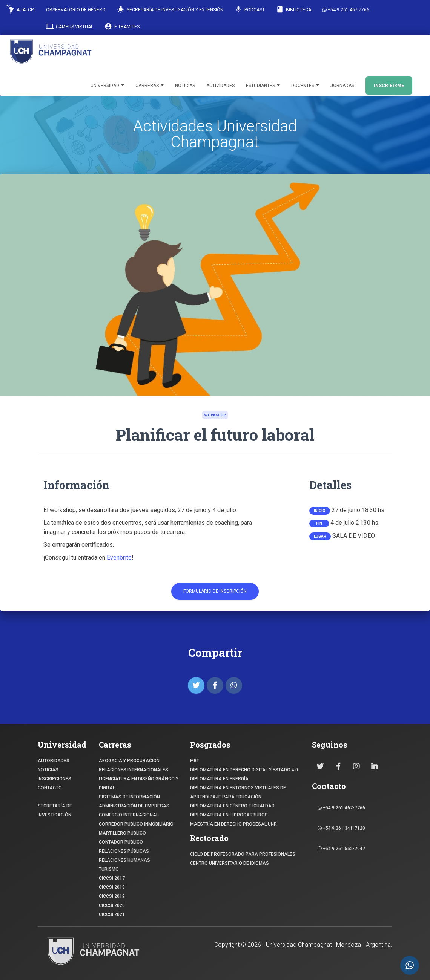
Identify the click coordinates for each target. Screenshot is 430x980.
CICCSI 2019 (112, 896)
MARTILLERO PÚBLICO (122, 833)
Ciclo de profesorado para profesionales (243, 854)
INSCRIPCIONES (55, 779)
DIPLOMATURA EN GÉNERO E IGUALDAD (232, 806)
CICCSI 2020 (112, 905)
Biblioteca (294, 9)
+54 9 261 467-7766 (346, 10)
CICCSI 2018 (112, 887)
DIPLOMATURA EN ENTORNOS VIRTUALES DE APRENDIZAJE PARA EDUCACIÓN (238, 792)
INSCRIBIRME (389, 86)
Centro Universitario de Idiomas (230, 863)
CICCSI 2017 (112, 878)
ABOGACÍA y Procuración (129, 761)
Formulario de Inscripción (215, 591)
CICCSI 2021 (112, 914)
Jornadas (342, 86)
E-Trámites (122, 26)
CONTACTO (50, 788)
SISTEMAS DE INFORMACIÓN (129, 797)
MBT (195, 761)
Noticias (185, 86)
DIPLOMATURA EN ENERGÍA (219, 779)
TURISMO (109, 869)
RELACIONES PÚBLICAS (124, 851)
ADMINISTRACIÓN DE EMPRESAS (134, 806)
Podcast (250, 9)
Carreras (150, 86)
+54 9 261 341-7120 (341, 828)
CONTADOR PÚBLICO (121, 842)
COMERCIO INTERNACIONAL (129, 815)
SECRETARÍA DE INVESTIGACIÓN (55, 810)
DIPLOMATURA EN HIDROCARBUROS (229, 815)
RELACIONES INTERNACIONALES (134, 770)
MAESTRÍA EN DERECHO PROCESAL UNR (233, 824)
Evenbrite (119, 557)
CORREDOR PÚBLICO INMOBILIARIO (136, 824)
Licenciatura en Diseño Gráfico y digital (139, 783)
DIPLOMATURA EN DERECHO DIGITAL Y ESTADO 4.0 (244, 770)
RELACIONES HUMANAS (124, 860)
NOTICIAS (48, 770)
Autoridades (54, 761)
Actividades (220, 86)
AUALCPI (20, 9)
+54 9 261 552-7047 (341, 849)
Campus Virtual (70, 26)
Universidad (107, 86)
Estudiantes (263, 86)
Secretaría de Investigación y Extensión (170, 9)
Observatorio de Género (76, 10)
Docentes (305, 86)
